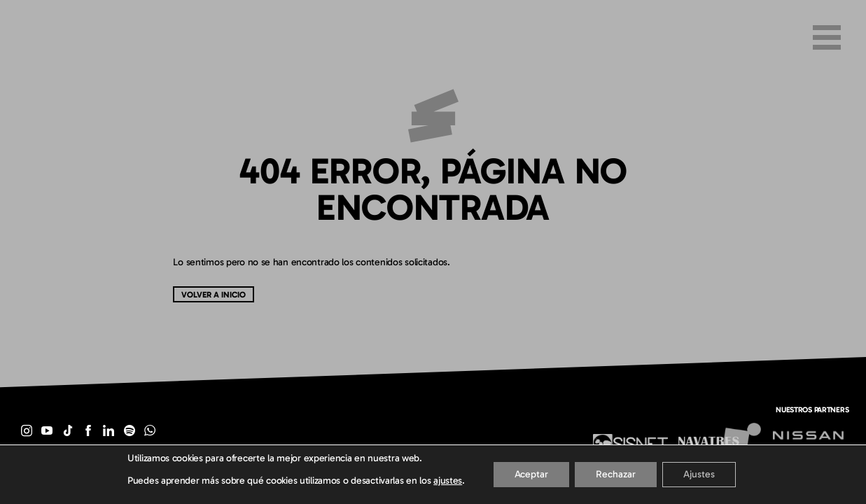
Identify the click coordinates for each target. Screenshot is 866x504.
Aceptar (531, 474)
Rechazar (616, 474)
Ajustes (699, 474)
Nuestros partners (812, 410)
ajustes (448, 481)
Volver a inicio (214, 294)
